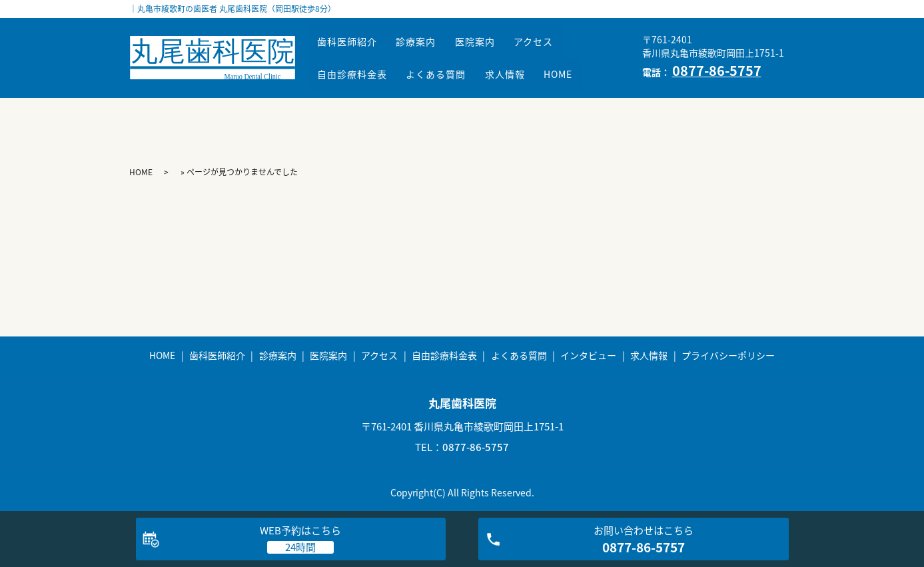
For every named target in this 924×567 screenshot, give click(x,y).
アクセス (565, 48)
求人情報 (528, 67)
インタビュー (588, 355)
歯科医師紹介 (352, 48)
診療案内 (430, 48)
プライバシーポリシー (728, 355)
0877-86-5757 (476, 447)
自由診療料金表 (357, 67)
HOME (590, 67)
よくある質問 (450, 67)
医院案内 (498, 48)
